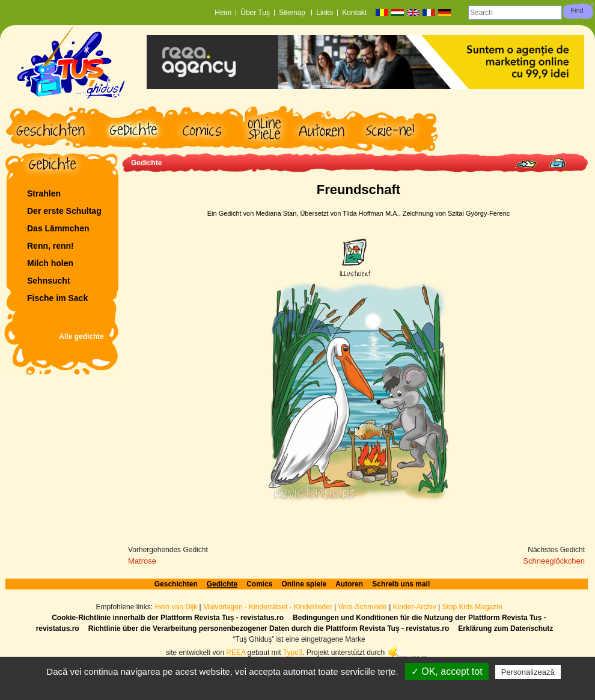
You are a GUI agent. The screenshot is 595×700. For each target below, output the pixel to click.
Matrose (142, 561)
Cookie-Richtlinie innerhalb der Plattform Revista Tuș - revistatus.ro (168, 618)
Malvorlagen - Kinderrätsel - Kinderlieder (268, 607)
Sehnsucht (49, 281)
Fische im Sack (57, 298)
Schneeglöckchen (554, 561)
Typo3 (293, 653)
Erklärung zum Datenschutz (505, 628)
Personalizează (528, 672)
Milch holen (50, 263)
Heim (223, 13)
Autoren (349, 584)
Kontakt (354, 13)
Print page (557, 163)
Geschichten (176, 584)
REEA (236, 653)
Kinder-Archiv (416, 607)
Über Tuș (255, 13)
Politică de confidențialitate (304, 687)
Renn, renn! (50, 246)
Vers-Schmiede (363, 607)
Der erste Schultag (64, 211)
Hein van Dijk (176, 607)
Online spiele (304, 584)
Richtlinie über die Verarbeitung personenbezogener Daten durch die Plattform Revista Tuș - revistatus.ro (269, 628)
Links (325, 13)
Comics (259, 584)
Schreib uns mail (401, 584)
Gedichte (146, 163)
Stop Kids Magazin (472, 607)
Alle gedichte (81, 336)
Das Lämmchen (58, 228)
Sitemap (293, 13)
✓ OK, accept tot (447, 671)
